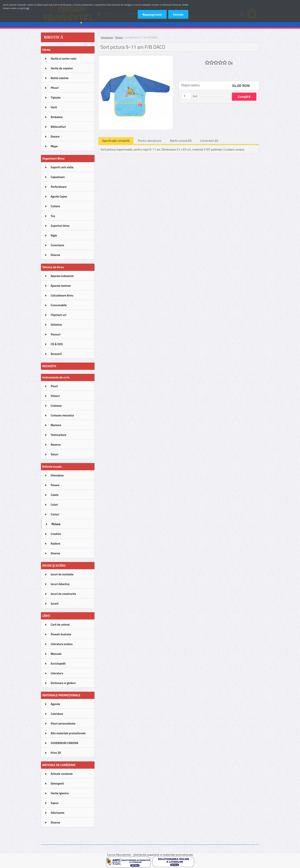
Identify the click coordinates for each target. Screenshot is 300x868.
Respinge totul (152, 15)
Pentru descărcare (150, 141)
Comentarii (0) (209, 141)
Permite (178, 15)
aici (28, 8)
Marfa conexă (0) (181, 141)
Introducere (107, 37)
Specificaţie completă (116, 141)
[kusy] (186, 96)
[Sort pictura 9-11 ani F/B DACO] (136, 57)
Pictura (119, 37)
